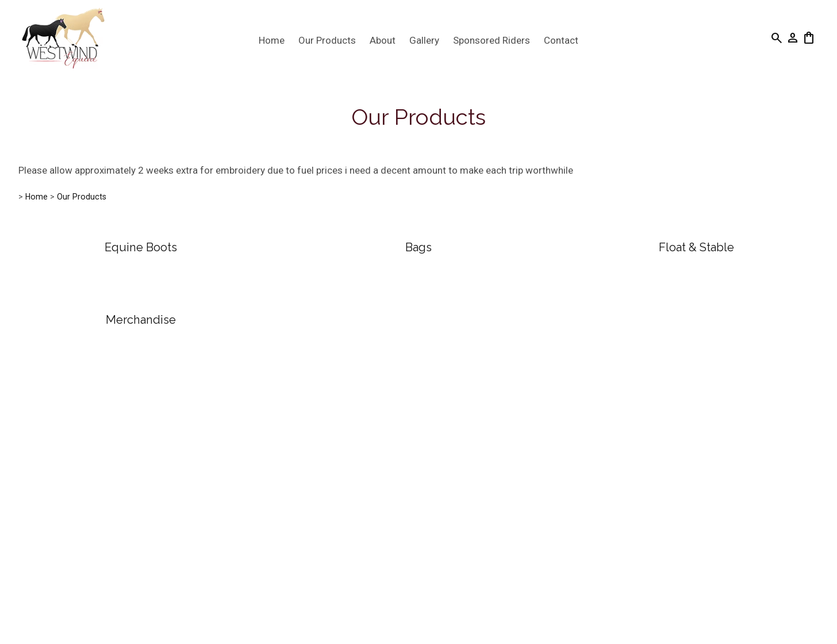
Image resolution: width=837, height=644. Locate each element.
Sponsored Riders (492, 40)
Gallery (424, 40)
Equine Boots (141, 247)
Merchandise (141, 320)
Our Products (327, 40)
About (383, 40)
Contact (561, 40)
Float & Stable (696, 247)
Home (272, 40)
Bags (418, 247)
